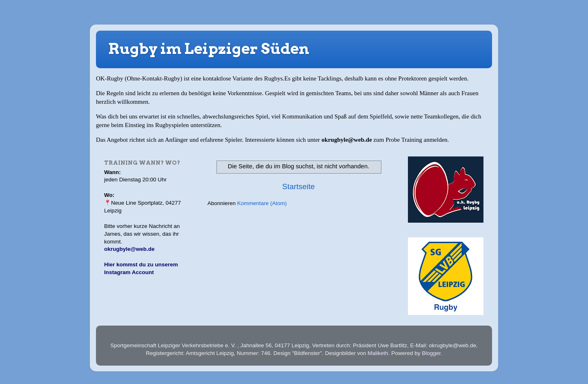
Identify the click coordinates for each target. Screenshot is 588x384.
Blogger (431, 353)
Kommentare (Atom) (262, 203)
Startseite (298, 186)
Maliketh (378, 353)
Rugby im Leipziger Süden (209, 49)
